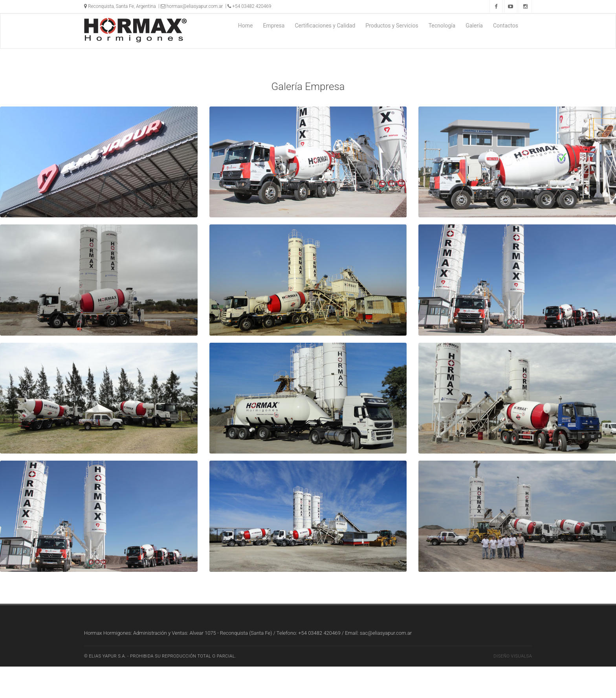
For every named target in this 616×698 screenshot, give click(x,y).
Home (246, 26)
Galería (474, 26)
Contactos (506, 26)
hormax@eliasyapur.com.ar (192, 6)
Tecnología (442, 26)
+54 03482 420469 (249, 6)
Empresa (274, 26)
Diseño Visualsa (513, 656)
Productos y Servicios (392, 26)
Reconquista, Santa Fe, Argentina (120, 6)
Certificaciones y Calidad (325, 26)
